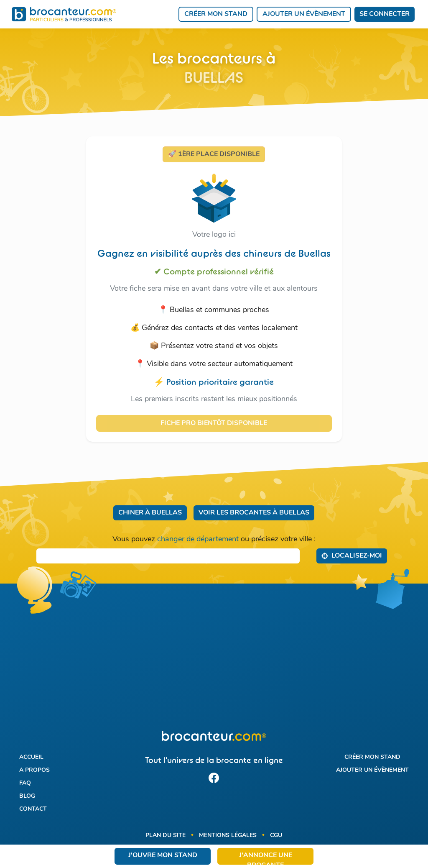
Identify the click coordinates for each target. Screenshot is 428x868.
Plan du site (166, 836)
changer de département (198, 539)
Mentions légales (228, 836)
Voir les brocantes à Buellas (254, 513)
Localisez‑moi (352, 556)
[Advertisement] (214, 662)
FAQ (25, 783)
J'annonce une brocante (266, 858)
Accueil (31, 757)
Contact (33, 809)
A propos (34, 770)
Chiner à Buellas (150, 513)
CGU (276, 836)
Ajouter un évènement (304, 14)
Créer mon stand (216, 14)
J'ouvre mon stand (163, 855)
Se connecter (385, 14)
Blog (27, 796)
